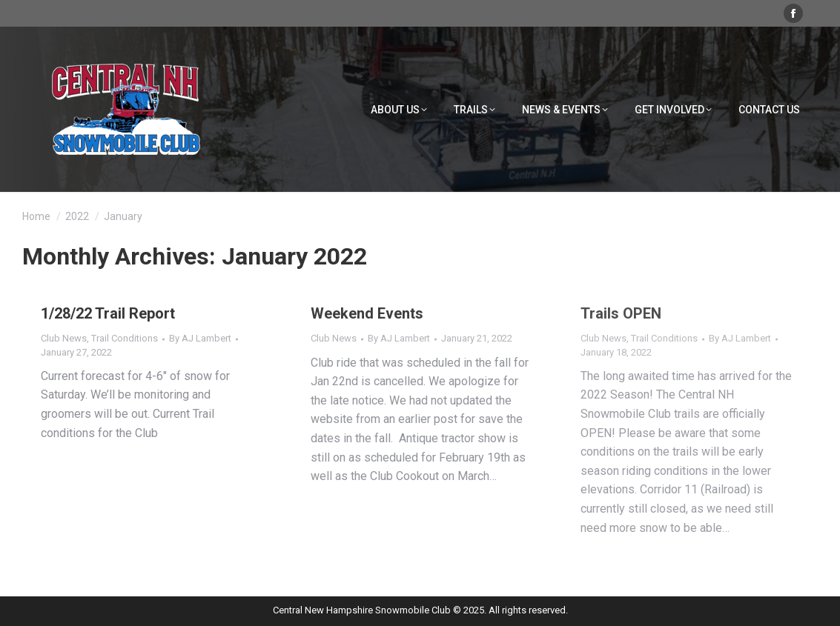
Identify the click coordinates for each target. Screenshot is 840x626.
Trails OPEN (621, 313)
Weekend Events (367, 313)
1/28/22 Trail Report (108, 313)
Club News (64, 338)
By (200, 338)
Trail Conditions (125, 338)
